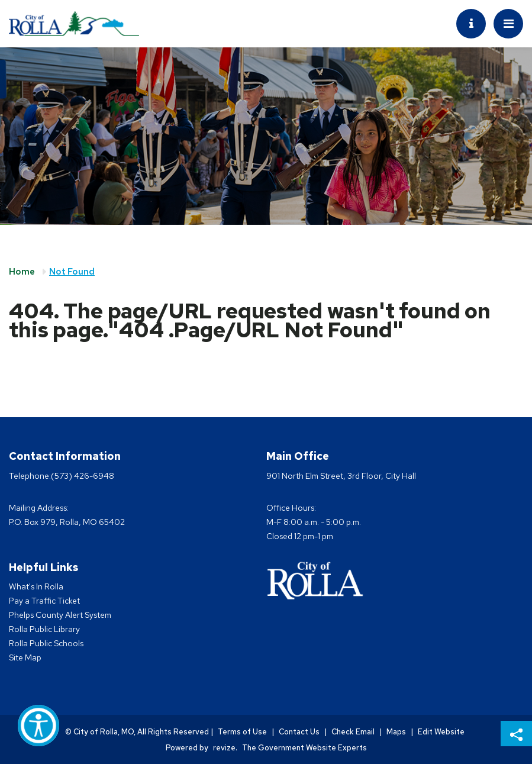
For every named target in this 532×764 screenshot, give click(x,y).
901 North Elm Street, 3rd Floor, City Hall (341, 476)
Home (22, 272)
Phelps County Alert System (60, 615)
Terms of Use (242, 732)
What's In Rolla (36, 586)
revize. (225, 748)
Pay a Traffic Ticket (44, 601)
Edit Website (441, 732)
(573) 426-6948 (83, 476)
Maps (396, 732)
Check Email (353, 732)
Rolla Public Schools (46, 643)
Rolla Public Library (44, 629)
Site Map (25, 657)
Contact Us (299, 732)
